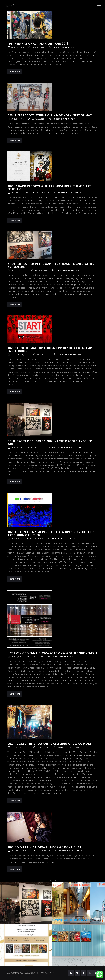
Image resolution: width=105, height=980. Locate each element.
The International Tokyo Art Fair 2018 (38, 44)
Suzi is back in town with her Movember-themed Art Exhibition (49, 188)
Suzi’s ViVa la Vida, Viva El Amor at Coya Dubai (45, 847)
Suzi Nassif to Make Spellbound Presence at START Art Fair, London (51, 349)
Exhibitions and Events (65, 47)
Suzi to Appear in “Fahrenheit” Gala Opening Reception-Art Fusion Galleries (52, 534)
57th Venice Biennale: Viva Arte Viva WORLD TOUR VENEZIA (52, 653)
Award (56, 448)
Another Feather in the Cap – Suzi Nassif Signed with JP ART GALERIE (52, 265)
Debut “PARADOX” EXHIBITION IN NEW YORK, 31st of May (50, 115)
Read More (15, 72)
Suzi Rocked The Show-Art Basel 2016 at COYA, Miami (49, 744)
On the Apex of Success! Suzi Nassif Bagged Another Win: (50, 443)
